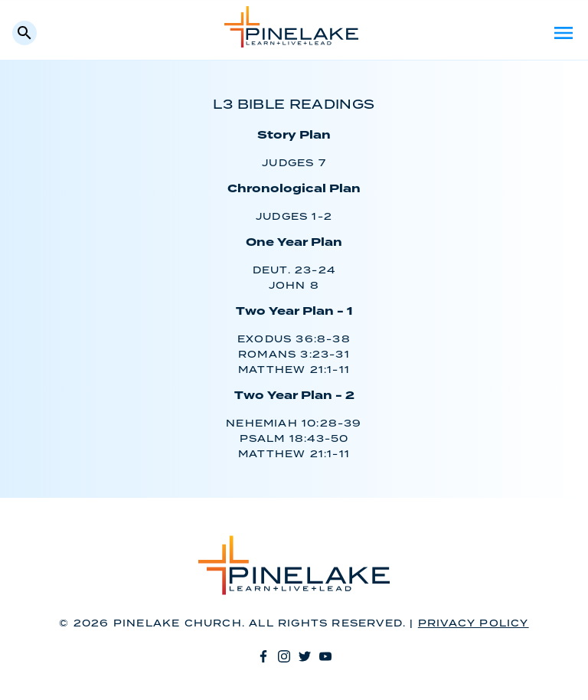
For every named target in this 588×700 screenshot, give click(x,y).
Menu (563, 33)
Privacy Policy (474, 624)
